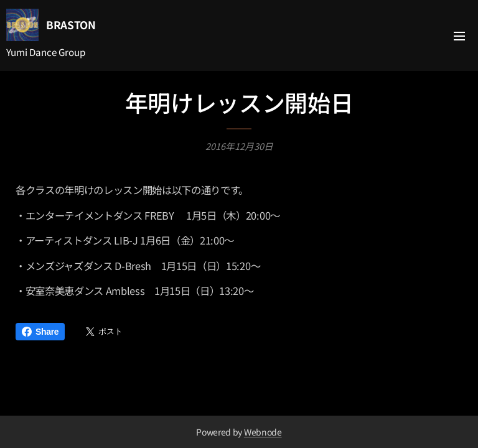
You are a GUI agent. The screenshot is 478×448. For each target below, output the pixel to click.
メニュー (459, 36)
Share (40, 332)
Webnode (263, 432)
